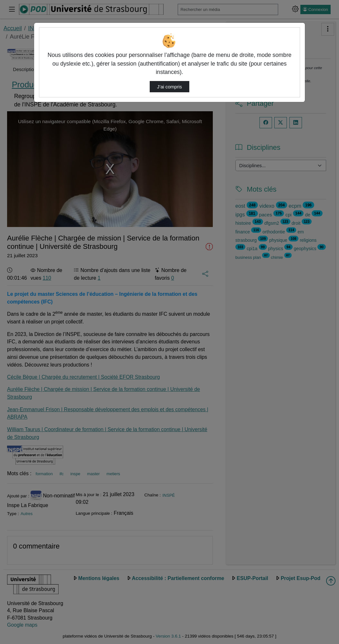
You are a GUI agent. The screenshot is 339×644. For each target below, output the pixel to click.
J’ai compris (169, 87)
